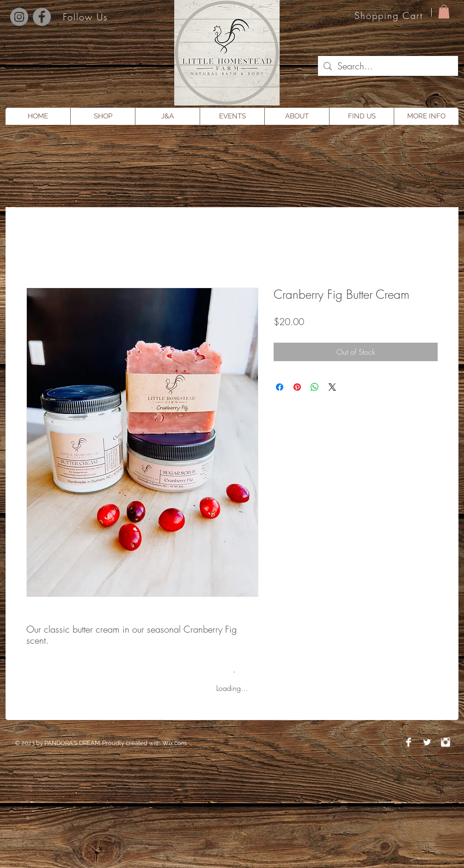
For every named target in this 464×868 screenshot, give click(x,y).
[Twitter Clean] (427, 742)
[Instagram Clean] (446, 742)
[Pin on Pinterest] (297, 387)
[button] (444, 12)
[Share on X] (332, 387)
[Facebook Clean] (409, 742)
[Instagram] (19, 17)
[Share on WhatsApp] (315, 387)
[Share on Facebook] (280, 387)
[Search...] (388, 66)
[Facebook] (42, 17)
